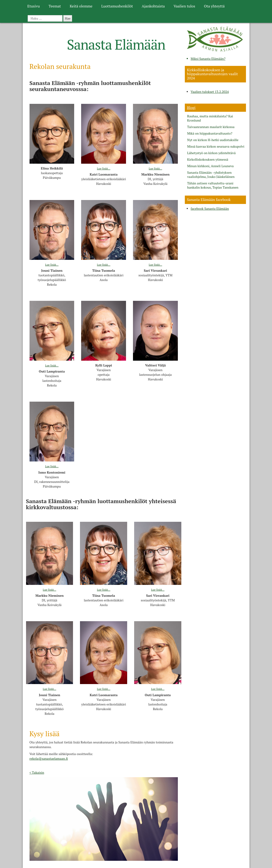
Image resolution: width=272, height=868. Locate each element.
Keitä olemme (81, 6)
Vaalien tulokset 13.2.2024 (210, 92)
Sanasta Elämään (116, 44)
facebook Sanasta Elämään (210, 209)
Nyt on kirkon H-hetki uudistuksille (213, 140)
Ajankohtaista (153, 6)
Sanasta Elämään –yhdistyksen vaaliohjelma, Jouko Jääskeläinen (211, 175)
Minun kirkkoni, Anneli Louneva (210, 166)
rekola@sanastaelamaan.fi (49, 758)
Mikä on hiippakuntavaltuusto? (210, 133)
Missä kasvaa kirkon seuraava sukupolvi (216, 146)
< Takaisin (37, 772)
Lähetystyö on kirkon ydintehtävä (211, 153)
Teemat (55, 6)
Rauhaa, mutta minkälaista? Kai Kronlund (210, 118)
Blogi (191, 108)
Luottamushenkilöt (117, 6)
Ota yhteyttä (214, 6)
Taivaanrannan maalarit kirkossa (211, 127)
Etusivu (34, 6)
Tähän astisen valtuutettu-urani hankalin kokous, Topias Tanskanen (213, 185)
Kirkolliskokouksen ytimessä (208, 159)
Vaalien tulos (184, 6)
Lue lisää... (104, 168)
